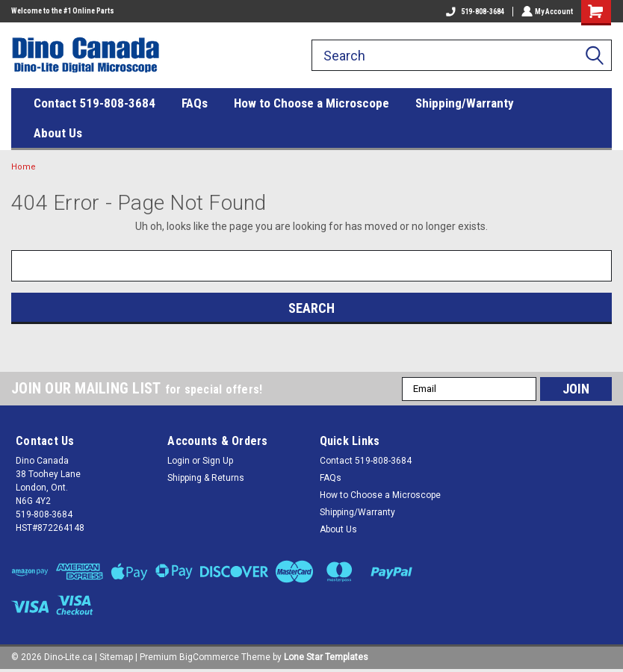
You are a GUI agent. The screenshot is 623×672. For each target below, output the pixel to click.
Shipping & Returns (206, 478)
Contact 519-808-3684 (94, 103)
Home (24, 167)
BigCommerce (209, 657)
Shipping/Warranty (465, 103)
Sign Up (218, 461)
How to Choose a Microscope (311, 103)
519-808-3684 (474, 12)
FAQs (195, 103)
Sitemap (116, 657)
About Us (58, 133)
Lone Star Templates (326, 657)
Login (179, 461)
